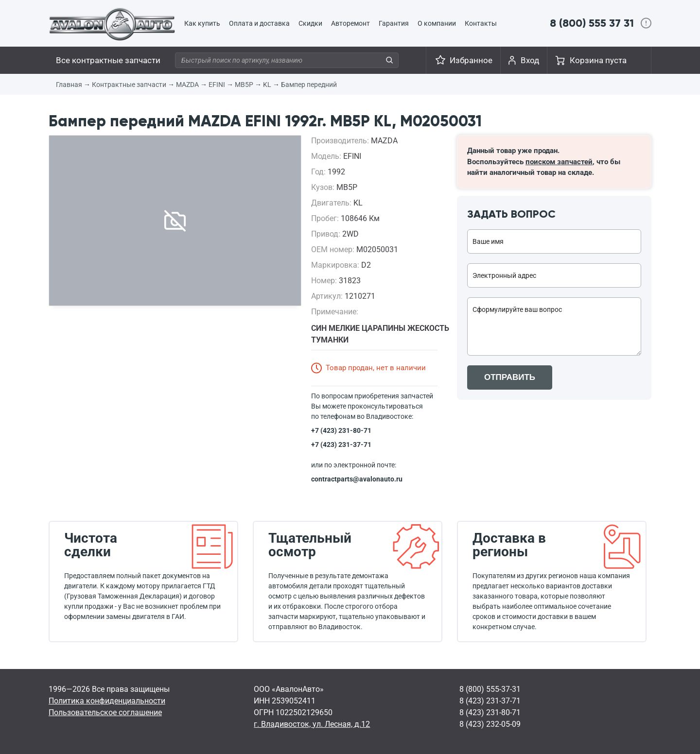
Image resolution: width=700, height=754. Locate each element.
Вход (530, 60)
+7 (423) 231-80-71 (341, 430)
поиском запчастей (559, 162)
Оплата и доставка (259, 23)
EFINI (217, 85)
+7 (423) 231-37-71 (341, 445)
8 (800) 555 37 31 (592, 23)
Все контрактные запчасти (108, 60)
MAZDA (187, 85)
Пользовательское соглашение (105, 712)
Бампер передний (309, 85)
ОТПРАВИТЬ (510, 377)
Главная (69, 85)
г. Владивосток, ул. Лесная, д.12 (312, 724)
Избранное (471, 60)
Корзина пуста (598, 60)
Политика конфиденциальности (107, 701)
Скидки (310, 23)
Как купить (202, 23)
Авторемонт (350, 23)
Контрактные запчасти (129, 85)
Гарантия (394, 23)
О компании (437, 23)
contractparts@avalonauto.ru (357, 479)
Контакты (481, 23)
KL (267, 85)
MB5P (244, 85)
